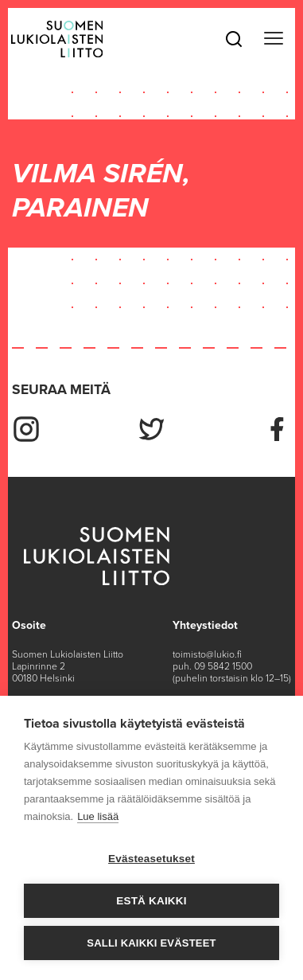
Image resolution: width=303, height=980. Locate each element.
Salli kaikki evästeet (151, 943)
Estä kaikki (151, 901)
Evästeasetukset (151, 859)
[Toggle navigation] (273, 39)
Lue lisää (98, 816)
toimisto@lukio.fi (207, 654)
